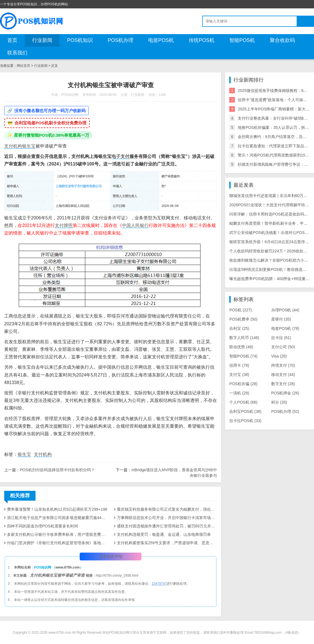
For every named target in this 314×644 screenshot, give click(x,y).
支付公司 (283, 347)
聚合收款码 (282, 40)
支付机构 (13, 146)
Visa (279, 356)
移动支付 (283, 375)
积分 (279, 402)
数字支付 (283, 384)
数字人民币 (244, 338)
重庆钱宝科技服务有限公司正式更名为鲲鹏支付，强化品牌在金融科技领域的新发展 (167, 509)
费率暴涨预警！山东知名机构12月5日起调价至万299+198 (57, 509)
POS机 (240, 310)
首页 (12, 40)
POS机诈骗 (243, 384)
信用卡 (239, 365)
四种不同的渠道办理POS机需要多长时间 (43, 526)
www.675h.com (68, 567)
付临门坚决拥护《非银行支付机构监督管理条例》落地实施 (57, 543)
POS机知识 (80, 40)
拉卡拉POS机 (245, 421)
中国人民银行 (135, 225)
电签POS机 (161, 40)
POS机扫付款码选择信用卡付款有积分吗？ (57, 470)
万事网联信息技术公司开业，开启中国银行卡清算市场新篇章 (167, 518)
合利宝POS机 (245, 411)
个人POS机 (243, 402)
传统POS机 (202, 40)
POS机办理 (121, 40)
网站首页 (23, 66)
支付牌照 (64, 225)
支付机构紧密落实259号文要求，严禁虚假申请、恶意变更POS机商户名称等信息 (167, 543)
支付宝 (239, 375)
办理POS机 (285, 310)
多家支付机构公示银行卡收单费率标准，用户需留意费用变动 (57, 534)
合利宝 (239, 328)
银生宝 (29, 146)
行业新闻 (42, 40)
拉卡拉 (281, 338)
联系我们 (17, 53)
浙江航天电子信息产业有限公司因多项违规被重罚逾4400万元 (57, 518)
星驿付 (281, 319)
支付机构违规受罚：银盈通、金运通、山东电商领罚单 (164, 534)
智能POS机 (242, 40)
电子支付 (121, 156)
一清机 (239, 393)
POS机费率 (243, 319)
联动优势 (241, 347)
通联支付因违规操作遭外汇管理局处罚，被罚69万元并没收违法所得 (167, 526)
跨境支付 (283, 365)
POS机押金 (285, 393)
